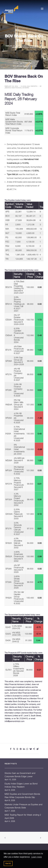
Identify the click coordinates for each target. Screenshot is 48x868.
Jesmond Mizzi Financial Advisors (24, 47)
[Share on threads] (17, 749)
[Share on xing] (34, 749)
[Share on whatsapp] (27, 749)
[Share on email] (37, 749)
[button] (42, 9)
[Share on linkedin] (24, 749)
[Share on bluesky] (31, 749)
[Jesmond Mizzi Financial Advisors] (11, 9)
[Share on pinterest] (21, 749)
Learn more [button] (36, 857)
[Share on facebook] (11, 749)
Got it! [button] (8, 863)
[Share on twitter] (14, 749)
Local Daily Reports (31, 46)
